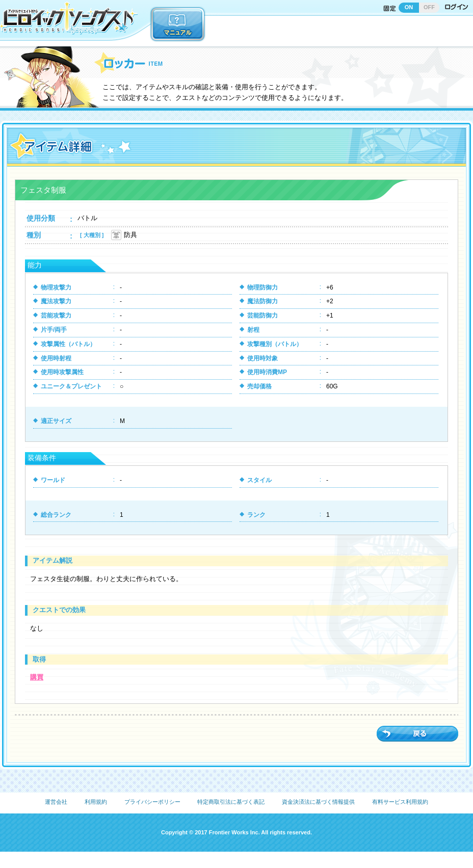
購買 (37, 677)
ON (409, 7)
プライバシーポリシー (152, 802)
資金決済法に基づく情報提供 (318, 802)
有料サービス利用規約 (400, 802)
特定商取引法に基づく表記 (231, 802)
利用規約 (96, 802)
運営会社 (56, 802)
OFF (429, 7)
